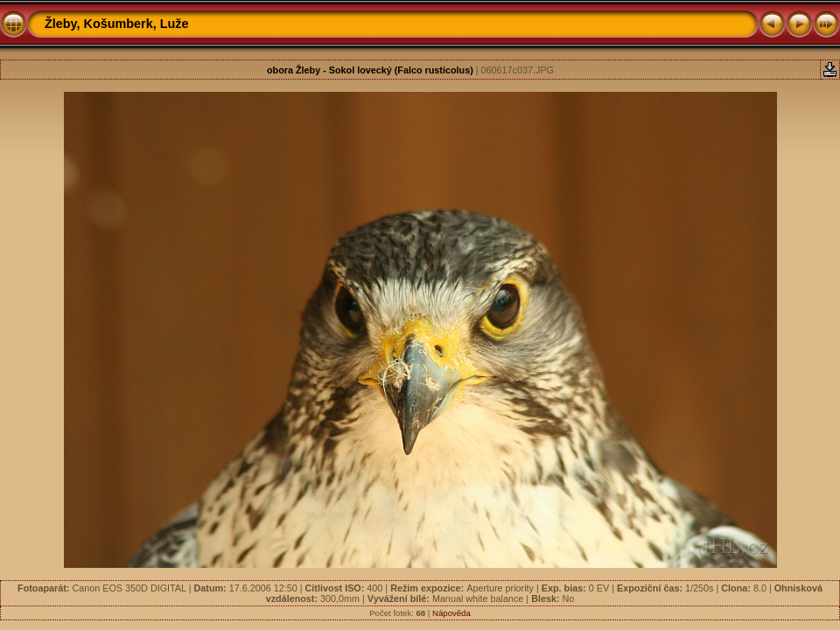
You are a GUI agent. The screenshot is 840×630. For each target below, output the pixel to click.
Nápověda (451, 613)
